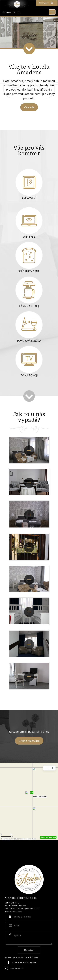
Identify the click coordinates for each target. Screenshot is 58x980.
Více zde (29, 107)
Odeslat (29, 950)
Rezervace (46, 3)
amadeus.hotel (17, 968)
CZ (14, 12)
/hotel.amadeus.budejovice (24, 962)
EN (19, 12)
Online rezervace (29, 741)
